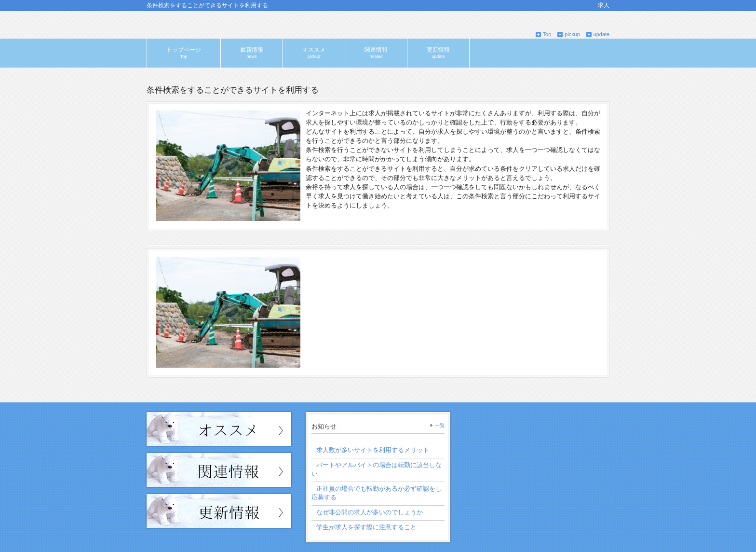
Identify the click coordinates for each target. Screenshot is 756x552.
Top (547, 34)
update (601, 34)
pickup (572, 34)
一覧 (440, 425)
